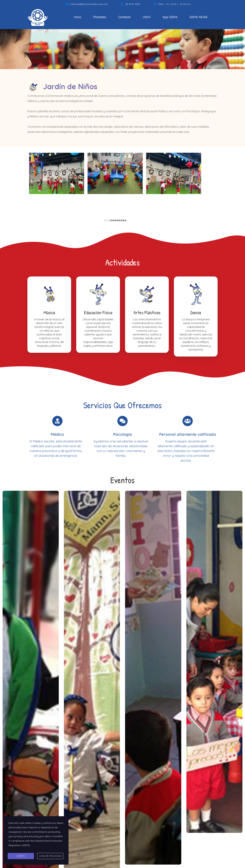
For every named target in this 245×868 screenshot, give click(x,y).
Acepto (21, 856)
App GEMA (170, 17)
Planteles (100, 17)
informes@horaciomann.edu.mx (89, 4)
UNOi (147, 17)
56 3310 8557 (133, 4)
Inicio (78, 17)
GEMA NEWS (198, 17)
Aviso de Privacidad (50, 856)
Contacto (124, 17)
